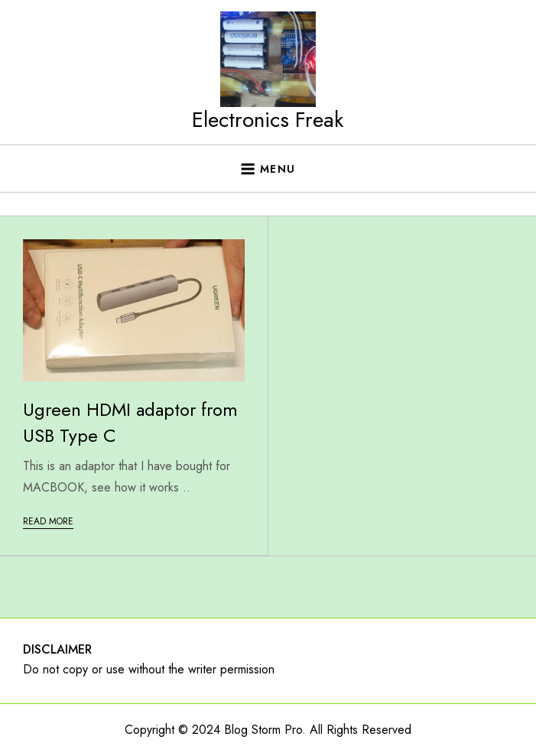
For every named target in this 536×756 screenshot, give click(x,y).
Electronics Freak (268, 120)
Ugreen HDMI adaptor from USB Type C (130, 422)
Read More (48, 521)
